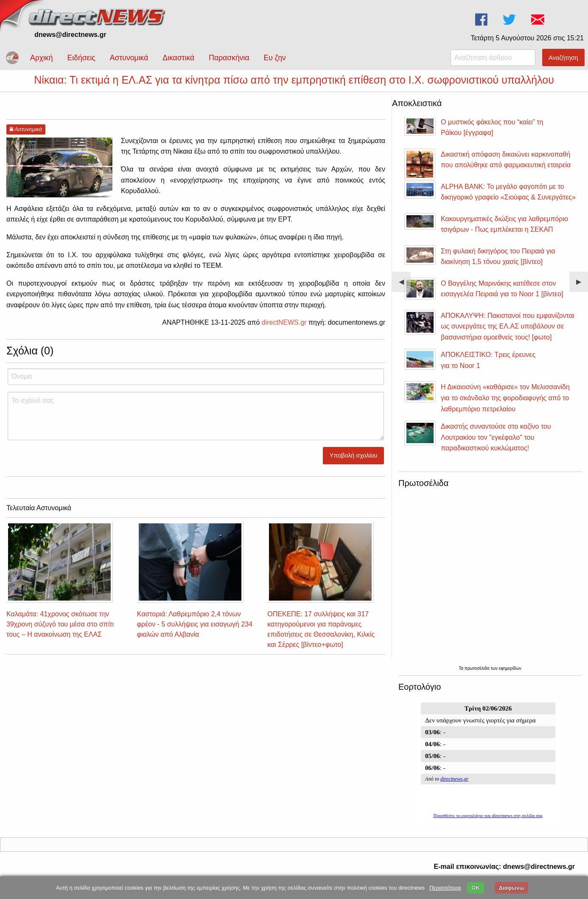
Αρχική (41, 58)
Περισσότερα (445, 888)
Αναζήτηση (563, 58)
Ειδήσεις (81, 58)
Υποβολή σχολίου (354, 463)
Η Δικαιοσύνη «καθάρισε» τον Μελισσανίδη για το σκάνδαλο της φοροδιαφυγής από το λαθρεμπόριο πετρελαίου (505, 405)
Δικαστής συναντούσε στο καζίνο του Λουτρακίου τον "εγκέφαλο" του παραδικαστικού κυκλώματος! (496, 445)
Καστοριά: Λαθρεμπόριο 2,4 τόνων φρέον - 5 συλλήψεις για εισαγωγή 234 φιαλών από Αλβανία (195, 632)
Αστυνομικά (129, 58)
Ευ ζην (275, 58)
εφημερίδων (510, 676)
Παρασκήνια (229, 58)
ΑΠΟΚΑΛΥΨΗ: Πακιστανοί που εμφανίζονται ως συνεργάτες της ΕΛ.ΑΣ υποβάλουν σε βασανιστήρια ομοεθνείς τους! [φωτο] (508, 334)
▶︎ (582, 293)
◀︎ (405, 293)
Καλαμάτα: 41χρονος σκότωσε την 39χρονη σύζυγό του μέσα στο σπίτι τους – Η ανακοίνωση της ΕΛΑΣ (60, 632)
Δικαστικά (178, 58)
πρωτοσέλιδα (478, 676)
